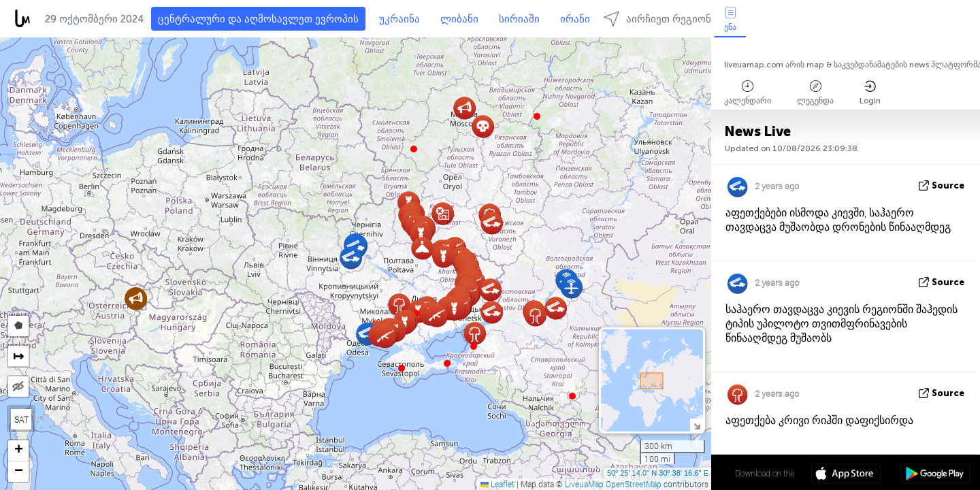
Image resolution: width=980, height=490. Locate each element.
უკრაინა (399, 19)
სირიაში (519, 19)
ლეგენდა (815, 93)
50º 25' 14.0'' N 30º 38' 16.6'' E (658, 473)
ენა (730, 19)
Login (870, 93)
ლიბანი (459, 19)
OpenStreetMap (634, 484)
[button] (447, 363)
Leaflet (497, 484)
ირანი (575, 19)
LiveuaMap (584, 484)
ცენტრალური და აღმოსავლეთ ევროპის (258, 19)
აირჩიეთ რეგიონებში (668, 19)
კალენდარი (748, 93)
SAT (21, 419)
